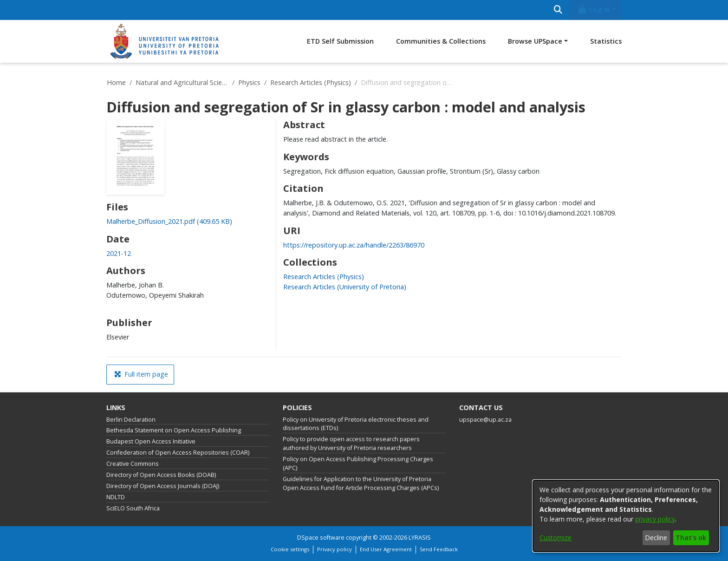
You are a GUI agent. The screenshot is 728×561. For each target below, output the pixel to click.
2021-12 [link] (119, 253)
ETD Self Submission (340, 41)
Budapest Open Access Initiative (151, 441)
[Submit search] (558, 10)
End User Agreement (386, 549)
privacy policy (655, 519)
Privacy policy (335, 549)
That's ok (691, 538)
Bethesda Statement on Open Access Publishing (174, 430)
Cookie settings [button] (290, 549)
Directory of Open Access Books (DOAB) (161, 475)
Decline (656, 538)
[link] (169, 221)
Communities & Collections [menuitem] (441, 41)
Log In (594, 10)
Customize (556, 538)
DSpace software (321, 538)
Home (116, 82)
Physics (249, 82)
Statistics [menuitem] (606, 41)
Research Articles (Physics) (311, 82)
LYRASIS (420, 538)
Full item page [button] (141, 374)
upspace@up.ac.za (485, 420)
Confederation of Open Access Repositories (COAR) (178, 453)
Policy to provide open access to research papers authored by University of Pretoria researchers (351, 444)
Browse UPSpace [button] (535, 41)
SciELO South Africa (133, 508)
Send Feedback (439, 549)
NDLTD (116, 497)
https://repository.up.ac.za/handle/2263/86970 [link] (354, 245)
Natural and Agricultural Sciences (182, 82)
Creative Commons (133, 464)
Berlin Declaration (131, 420)
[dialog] (626, 516)
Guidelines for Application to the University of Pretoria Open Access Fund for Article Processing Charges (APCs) (361, 483)
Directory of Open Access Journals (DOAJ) (163, 486)
